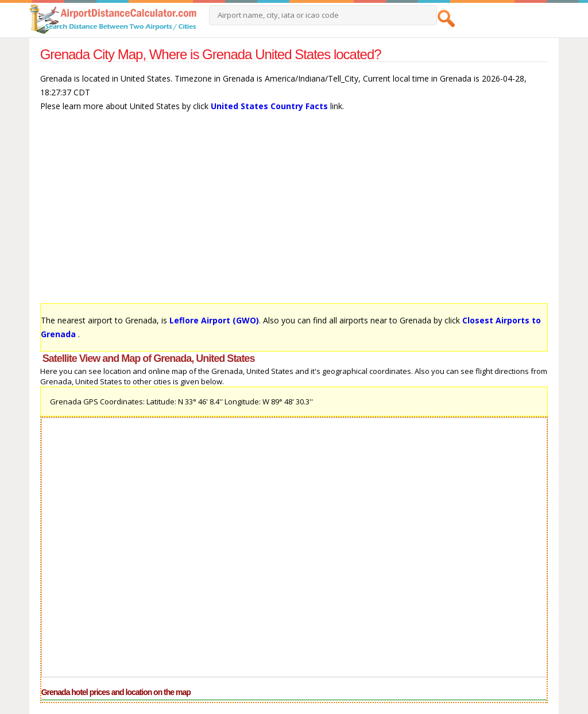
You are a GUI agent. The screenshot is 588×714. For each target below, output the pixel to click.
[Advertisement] (294, 213)
